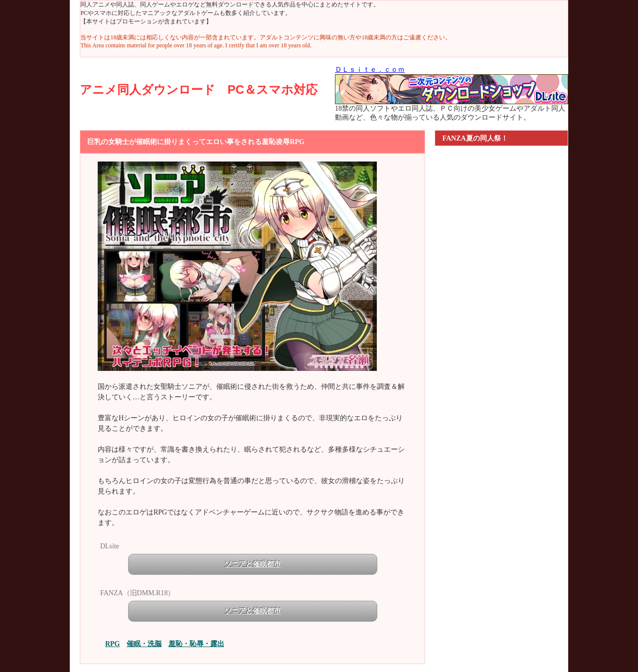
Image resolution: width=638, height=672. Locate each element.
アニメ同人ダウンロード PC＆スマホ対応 (198, 89)
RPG (113, 644)
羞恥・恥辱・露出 (196, 644)
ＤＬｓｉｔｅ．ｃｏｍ (370, 70)
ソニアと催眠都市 (253, 564)
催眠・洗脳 (144, 644)
